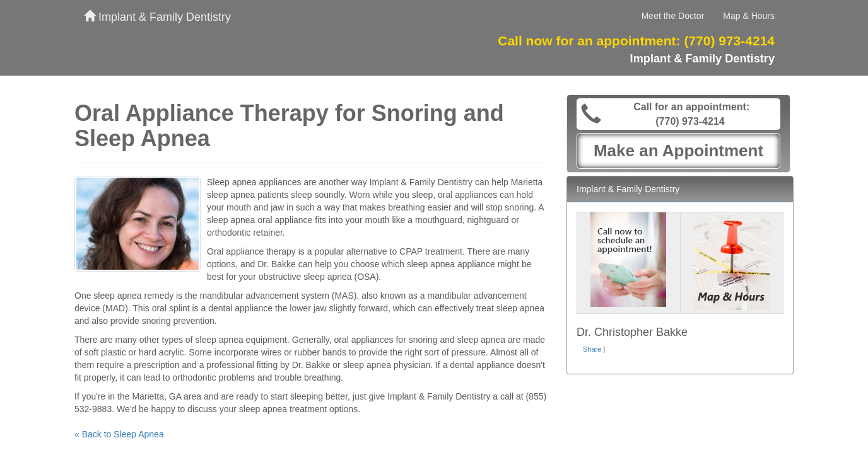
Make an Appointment (678, 151)
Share (592, 349)
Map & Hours (749, 16)
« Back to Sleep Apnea (119, 434)
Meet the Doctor (673, 16)
